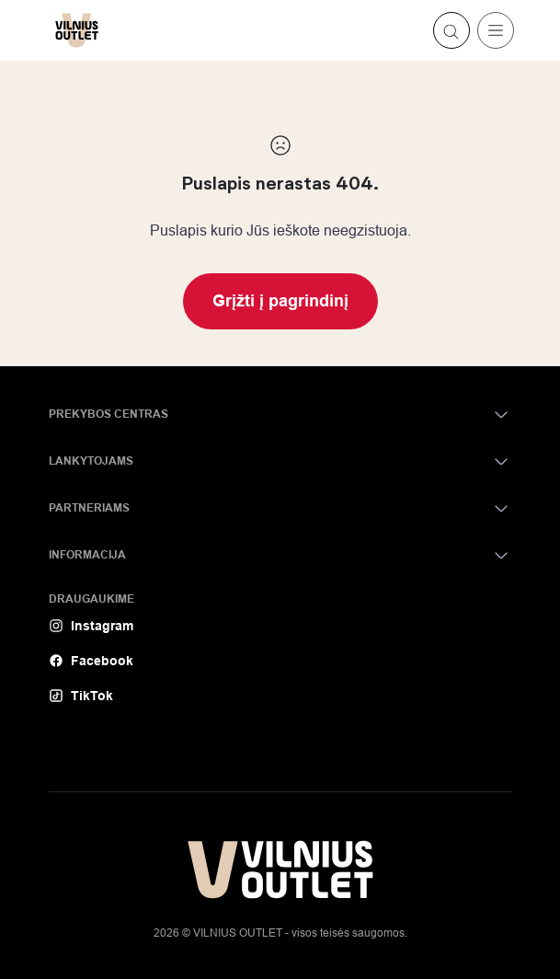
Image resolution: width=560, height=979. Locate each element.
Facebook (91, 661)
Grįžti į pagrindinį (280, 301)
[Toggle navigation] (496, 30)
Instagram (91, 626)
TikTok (81, 696)
